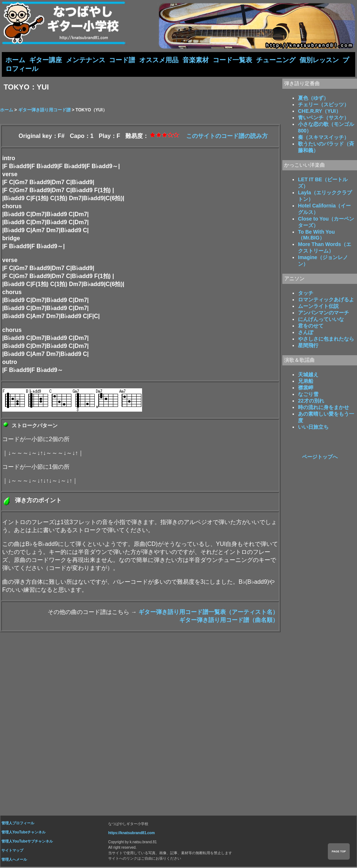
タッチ (306, 294)
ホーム (15, 60)
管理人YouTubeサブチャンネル (27, 842)
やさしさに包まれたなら (326, 340)
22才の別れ (311, 401)
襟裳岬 (306, 388)
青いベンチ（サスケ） (323, 118)
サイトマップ (12, 851)
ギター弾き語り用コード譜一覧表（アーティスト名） (208, 613)
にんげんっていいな (321, 320)
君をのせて (311, 326)
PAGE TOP (339, 851)
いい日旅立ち (313, 428)
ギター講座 (46, 60)
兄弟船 (306, 382)
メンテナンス (86, 60)
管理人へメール (14, 860)
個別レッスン (319, 60)
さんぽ (306, 333)
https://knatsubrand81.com (132, 834)
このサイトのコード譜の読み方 (227, 137)
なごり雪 (308, 395)
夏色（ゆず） (313, 99)
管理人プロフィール (18, 824)
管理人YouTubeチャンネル (23, 833)
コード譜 (122, 60)
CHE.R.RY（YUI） (319, 112)
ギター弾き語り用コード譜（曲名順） (229, 621)
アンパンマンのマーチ (323, 313)
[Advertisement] (178, 722)
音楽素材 (196, 60)
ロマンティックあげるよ (326, 300)
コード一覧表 (232, 60)
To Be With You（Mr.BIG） (316, 235)
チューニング (276, 60)
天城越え (308, 375)
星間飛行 (308, 346)
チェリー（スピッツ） (323, 105)
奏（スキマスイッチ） (323, 138)
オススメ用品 (159, 60)
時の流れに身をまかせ (323, 408)
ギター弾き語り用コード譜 (44, 111)
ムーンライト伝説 (318, 307)
